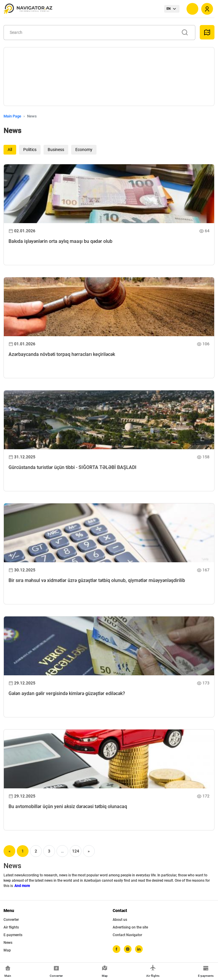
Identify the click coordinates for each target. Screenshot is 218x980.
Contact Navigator (127, 935)
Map (7, 950)
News (8, 943)
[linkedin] (139, 949)
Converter (11, 920)
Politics (30, 150)
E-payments (13, 935)
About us (120, 920)
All (10, 150)
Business (56, 150)
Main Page (12, 116)
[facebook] (117, 949)
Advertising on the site (130, 927)
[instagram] (128, 949)
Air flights (11, 927)
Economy (84, 150)
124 (76, 851)
